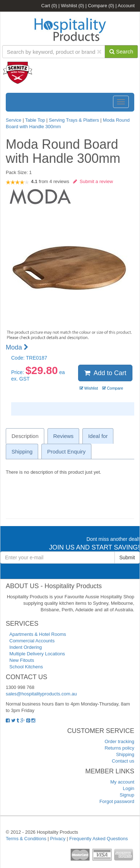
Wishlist (72, 6)
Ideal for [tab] (98, 436)
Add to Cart (105, 373)
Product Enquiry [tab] (66, 452)
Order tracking (119, 741)
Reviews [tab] (64, 436)
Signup (127, 795)
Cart (49, 6)
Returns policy (119, 748)
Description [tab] (25, 436)
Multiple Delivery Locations (37, 654)
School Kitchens (26, 667)
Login (128, 788)
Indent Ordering (26, 647)
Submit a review (93, 181)
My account (122, 782)
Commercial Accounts (32, 641)
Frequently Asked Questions (99, 839)
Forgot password (117, 801)
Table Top (36, 120)
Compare (101, 6)
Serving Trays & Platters (74, 120)
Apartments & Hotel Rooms (38, 634)
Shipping (125, 754)
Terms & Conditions (26, 839)
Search (121, 51)
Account (126, 6)
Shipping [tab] (22, 452)
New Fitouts (22, 660)
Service (14, 120)
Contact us (123, 761)
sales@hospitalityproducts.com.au (41, 694)
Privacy (58, 839)
